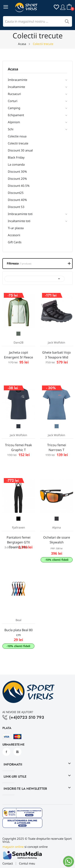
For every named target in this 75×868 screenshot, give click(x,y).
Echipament (16, 115)
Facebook (6, 752)
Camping (14, 108)
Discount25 (16, 193)
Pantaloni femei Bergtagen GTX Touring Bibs (18, 542)
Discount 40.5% (19, 186)
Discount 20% (17, 179)
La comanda (16, 164)
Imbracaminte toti (20, 214)
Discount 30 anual (20, 150)
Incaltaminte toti (19, 221)
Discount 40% (17, 200)
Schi (11, 129)
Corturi (13, 101)
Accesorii (14, 235)
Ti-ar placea (16, 228)
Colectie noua (17, 136)
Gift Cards (15, 242)
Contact (8, 863)
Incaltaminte (16, 87)
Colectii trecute (18, 143)
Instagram (17, 752)
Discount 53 (16, 207)
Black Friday (16, 157)
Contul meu (27, 863)
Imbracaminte (17, 80)
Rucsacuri (14, 94)
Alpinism (14, 122)
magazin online (13, 847)
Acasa (13, 69)
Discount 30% (17, 171)
